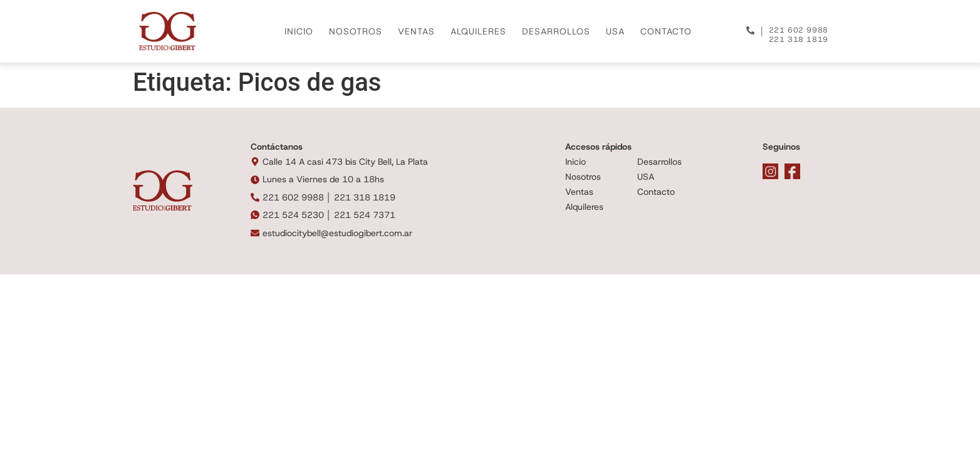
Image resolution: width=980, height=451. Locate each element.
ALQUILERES (478, 31)
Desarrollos (659, 162)
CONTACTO (666, 31)
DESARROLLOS (556, 31)
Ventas (579, 192)
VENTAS (416, 31)
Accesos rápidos (598, 147)
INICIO (299, 31)
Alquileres (584, 207)
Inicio (576, 162)
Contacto (656, 192)
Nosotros (583, 177)
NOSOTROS (356, 31)
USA (615, 31)
